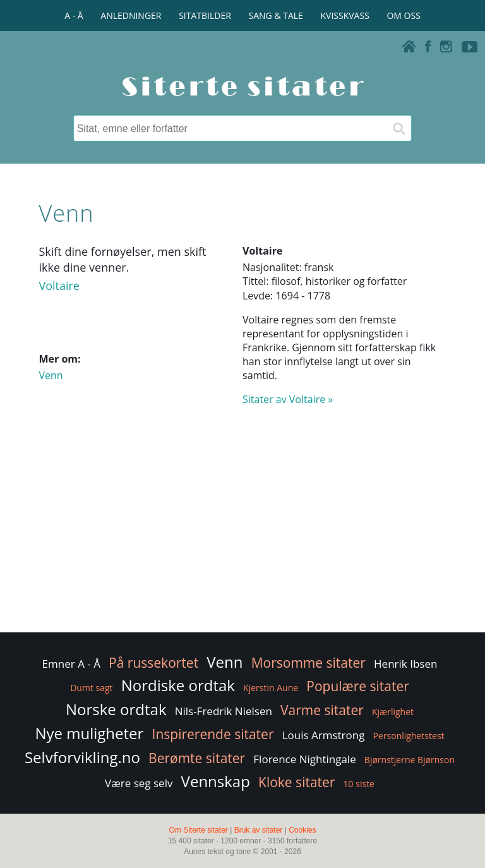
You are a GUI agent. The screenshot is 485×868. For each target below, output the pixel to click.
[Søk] (398, 128)
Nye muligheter (89, 733)
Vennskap (216, 781)
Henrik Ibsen (405, 664)
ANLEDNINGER (131, 15)
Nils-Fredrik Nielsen (224, 711)
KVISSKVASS (345, 15)
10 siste (359, 784)
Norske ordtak (116, 709)
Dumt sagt (91, 688)
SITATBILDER (205, 15)
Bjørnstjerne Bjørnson (410, 760)
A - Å (74, 15)
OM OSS (403, 15)
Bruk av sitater (259, 830)
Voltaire (59, 286)
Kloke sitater (296, 782)
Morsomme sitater (308, 663)
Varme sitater (322, 710)
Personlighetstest (409, 736)
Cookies (302, 830)
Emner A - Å (71, 664)
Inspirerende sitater (213, 734)
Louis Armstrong (324, 735)
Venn (51, 375)
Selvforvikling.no (82, 757)
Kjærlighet (393, 712)
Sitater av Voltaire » (288, 399)
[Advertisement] (242, 529)
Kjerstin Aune (271, 688)
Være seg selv (139, 783)
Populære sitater (358, 686)
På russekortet (153, 663)
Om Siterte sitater (198, 830)
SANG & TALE (276, 15)
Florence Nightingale (304, 759)
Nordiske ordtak (178, 685)
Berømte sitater (197, 758)
